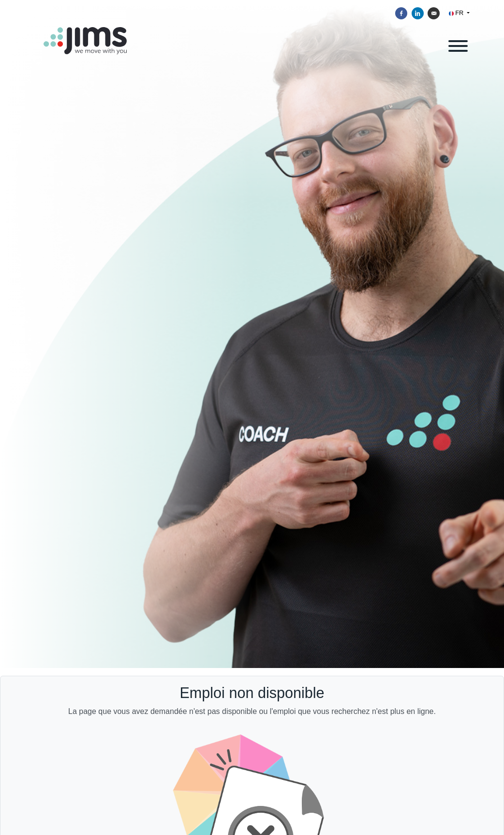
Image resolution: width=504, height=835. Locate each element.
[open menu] (458, 45)
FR (457, 13)
